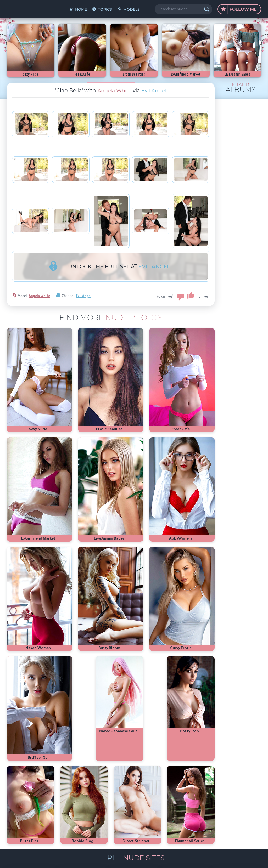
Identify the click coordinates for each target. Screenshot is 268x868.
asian (201, 789)
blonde (235, 796)
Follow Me (239, 9)
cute (200, 812)
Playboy (221, 796)
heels (250, 804)
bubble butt (206, 804)
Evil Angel (155, 90)
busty (211, 812)
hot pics (241, 789)
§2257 (169, 858)
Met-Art (249, 796)
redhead (224, 804)
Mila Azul (225, 789)
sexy (212, 789)
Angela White (114, 90)
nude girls (204, 796)
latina (238, 804)
